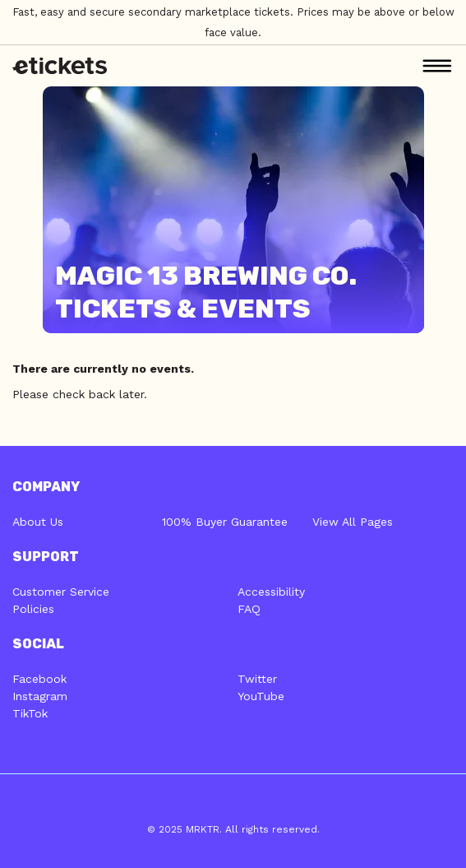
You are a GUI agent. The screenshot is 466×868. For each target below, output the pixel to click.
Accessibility (271, 592)
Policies (33, 609)
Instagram (40, 696)
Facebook (39, 679)
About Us (38, 522)
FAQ (249, 609)
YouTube (261, 696)
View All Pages (353, 522)
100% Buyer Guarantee (225, 522)
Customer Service (61, 592)
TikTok (30, 713)
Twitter (257, 679)
